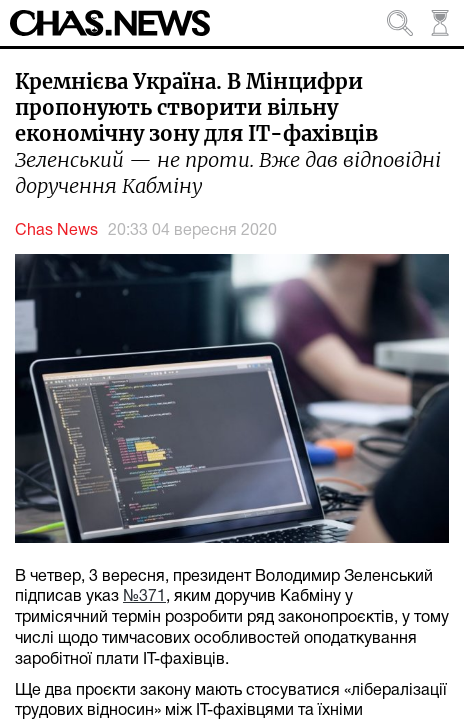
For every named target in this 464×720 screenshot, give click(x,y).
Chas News (56, 231)
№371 (144, 597)
